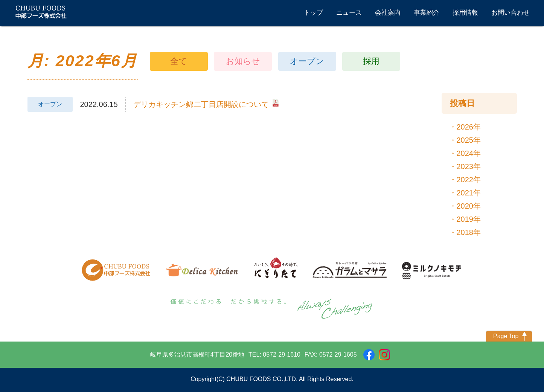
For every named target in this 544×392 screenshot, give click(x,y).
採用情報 (465, 13)
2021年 (469, 193)
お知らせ (243, 61)
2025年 (469, 140)
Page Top (506, 336)
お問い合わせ (510, 13)
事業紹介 (427, 13)
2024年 (469, 153)
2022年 (469, 180)
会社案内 (388, 13)
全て (179, 61)
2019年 (469, 219)
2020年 (469, 206)
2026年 (469, 127)
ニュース (349, 13)
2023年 (469, 166)
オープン (307, 61)
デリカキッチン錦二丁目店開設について (206, 104)
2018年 (469, 232)
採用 (371, 61)
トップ (313, 13)
